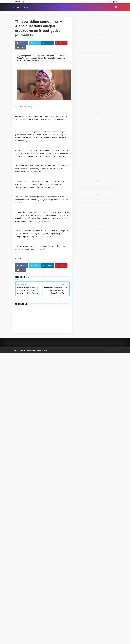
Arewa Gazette (20, 8)
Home (107, 350)
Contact (114, 350)
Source (18, 259)
